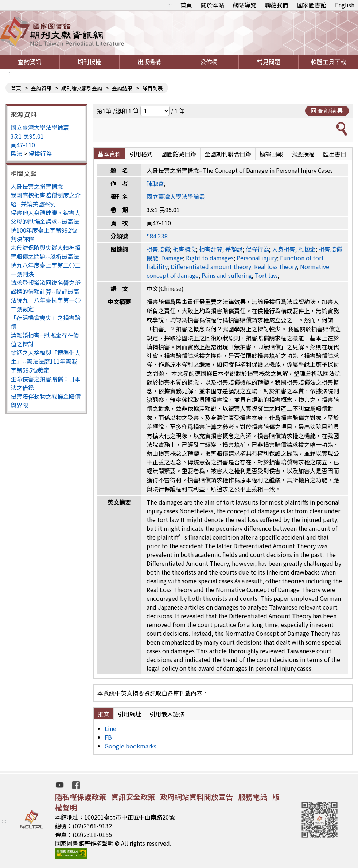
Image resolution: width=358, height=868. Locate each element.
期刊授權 (89, 62)
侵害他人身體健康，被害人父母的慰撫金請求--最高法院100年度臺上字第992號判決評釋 (46, 226)
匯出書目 (335, 154)
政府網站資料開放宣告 (196, 797)
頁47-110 (23, 145)
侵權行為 (40, 153)
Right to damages (210, 258)
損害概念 (184, 249)
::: (170, 5)
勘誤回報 (271, 154)
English (345, 5)
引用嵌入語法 (167, 714)
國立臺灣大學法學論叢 (40, 127)
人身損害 (284, 249)
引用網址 (129, 714)
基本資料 (109, 154)
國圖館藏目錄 (179, 154)
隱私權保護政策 (81, 797)
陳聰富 (155, 183)
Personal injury (257, 258)
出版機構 (149, 62)
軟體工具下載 (328, 62)
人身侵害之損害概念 (37, 186)
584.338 (157, 236)
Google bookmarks (131, 746)
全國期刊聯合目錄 (228, 154)
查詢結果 (122, 88)
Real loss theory (276, 266)
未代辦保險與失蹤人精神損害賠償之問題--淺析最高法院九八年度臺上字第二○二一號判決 (46, 261)
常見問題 (269, 62)
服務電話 (253, 797)
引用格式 (141, 154)
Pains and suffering (227, 275)
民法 (16, 153)
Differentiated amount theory (211, 266)
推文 (104, 714)
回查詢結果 (327, 110)
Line (110, 728)
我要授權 (303, 154)
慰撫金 (307, 249)
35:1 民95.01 (27, 136)
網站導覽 (245, 5)
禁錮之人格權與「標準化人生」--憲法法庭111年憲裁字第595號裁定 (46, 361)
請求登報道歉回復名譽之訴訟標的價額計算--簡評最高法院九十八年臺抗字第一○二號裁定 (46, 296)
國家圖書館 (312, 5)
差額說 (234, 249)
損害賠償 (158, 249)
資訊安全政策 (133, 797)
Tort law (266, 275)
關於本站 (213, 5)
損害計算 (211, 249)
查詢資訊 (30, 62)
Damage (172, 258)
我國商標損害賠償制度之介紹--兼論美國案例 (46, 199)
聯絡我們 (277, 5)
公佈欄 (209, 62)
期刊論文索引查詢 (82, 88)
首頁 (186, 5)
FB (108, 737)
